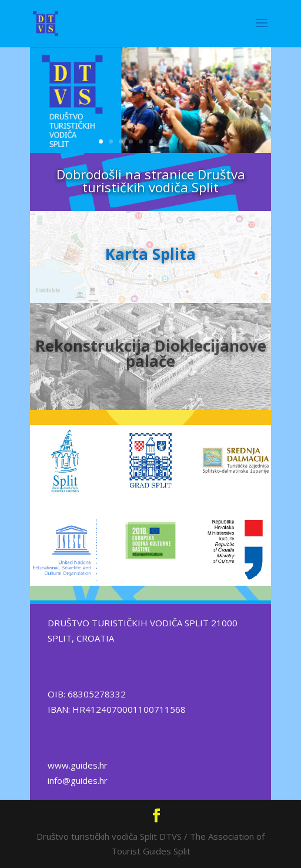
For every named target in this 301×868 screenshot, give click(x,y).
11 (201, 141)
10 (191, 141)
